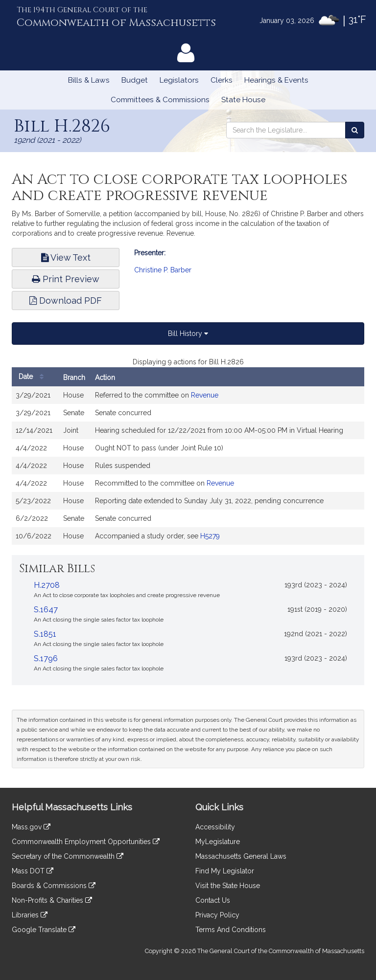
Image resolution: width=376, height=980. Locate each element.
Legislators (179, 80)
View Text (66, 257)
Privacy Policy (217, 915)
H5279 (210, 536)
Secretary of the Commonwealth (68, 856)
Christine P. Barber (163, 270)
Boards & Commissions (54, 886)
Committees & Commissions (160, 100)
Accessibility (215, 827)
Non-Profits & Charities (52, 900)
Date (34, 377)
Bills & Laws (89, 80)
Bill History (188, 334)
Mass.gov (31, 827)
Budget (135, 80)
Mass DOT (33, 871)
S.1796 (46, 658)
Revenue (205, 395)
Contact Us (213, 900)
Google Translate (44, 930)
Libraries (30, 915)
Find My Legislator (225, 871)
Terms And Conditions (231, 930)
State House (243, 100)
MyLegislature (218, 842)
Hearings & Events (276, 80)
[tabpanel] (188, 456)
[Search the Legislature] (355, 130)
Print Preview (66, 279)
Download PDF (66, 301)
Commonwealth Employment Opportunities (86, 842)
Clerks (222, 80)
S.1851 (45, 634)
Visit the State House (228, 886)
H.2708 (47, 585)
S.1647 (46, 610)
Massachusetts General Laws (241, 856)
